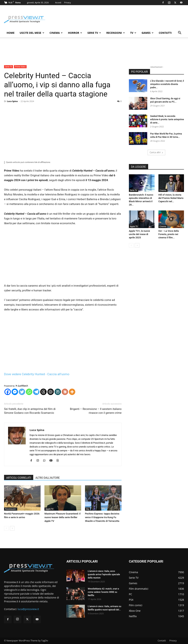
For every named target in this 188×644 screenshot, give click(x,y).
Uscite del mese (32, 33)
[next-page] (12, 528)
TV (133, 33)
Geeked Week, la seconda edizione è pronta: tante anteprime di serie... (167, 119)
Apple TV (49, 509)
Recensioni (116, 33)
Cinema (56, 33)
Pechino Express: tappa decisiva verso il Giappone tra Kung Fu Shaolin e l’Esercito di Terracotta (102, 517)
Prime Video (20, 67)
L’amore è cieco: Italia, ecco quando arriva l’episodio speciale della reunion (104, 574)
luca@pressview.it (28, 609)
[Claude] (65, 392)
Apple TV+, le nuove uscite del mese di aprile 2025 (139, 234)
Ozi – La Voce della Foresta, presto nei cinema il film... (169, 234)
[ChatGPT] (51, 392)
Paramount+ (11, 509)
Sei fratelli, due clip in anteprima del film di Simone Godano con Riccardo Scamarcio (30, 411)
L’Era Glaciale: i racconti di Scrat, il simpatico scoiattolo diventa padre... (167, 84)
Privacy (68, 2)
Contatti (165, 33)
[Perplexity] (58, 392)
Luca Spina (12, 101)
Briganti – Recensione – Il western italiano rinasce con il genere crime (96, 411)
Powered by (16, 386)
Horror (75, 33)
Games (148, 33)
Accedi (58, 2)
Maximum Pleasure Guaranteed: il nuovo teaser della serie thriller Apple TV (62, 517)
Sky (88, 509)
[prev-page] (6, 528)
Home (11, 33)
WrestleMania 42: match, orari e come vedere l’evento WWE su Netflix (103, 592)
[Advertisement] (63, 132)
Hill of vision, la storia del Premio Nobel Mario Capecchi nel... (171, 198)
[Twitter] (22, 392)
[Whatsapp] (29, 392)
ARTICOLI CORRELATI (19, 478)
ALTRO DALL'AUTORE (48, 478)
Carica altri (156, 152)
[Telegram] (36, 392)
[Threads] (43, 392)
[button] (180, 33)
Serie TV (94, 33)
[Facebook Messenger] (15, 392)
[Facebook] (8, 392)
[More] (72, 392)
